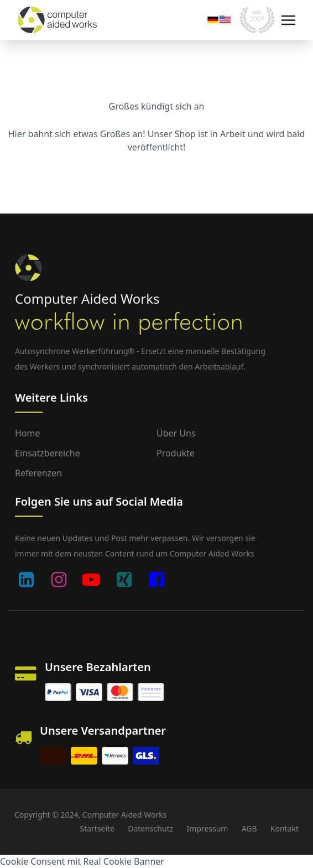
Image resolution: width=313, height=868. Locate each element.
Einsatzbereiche (48, 453)
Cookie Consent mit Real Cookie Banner (82, 861)
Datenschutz (150, 828)
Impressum (207, 828)
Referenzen (38, 473)
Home (28, 433)
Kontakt (285, 828)
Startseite (97, 828)
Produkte (176, 453)
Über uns (176, 433)
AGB (249, 828)
